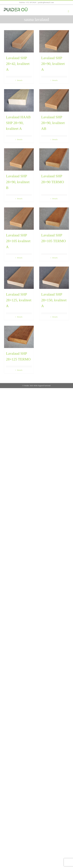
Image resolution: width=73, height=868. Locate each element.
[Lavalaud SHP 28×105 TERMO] (54, 219)
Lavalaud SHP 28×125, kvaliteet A (19, 300)
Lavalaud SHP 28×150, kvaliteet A (54, 300)
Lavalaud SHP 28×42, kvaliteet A (18, 64)
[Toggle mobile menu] (68, 11)
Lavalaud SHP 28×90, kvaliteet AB (53, 123)
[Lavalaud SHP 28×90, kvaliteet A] (54, 41)
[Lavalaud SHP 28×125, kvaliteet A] (19, 278)
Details (20, 80)
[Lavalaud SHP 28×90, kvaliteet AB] (54, 100)
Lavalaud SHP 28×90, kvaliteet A (53, 64)
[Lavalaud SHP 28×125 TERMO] (19, 337)
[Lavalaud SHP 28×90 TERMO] (54, 159)
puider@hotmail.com (46, 2)
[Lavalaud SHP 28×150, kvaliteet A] (54, 278)
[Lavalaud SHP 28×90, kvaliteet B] (19, 159)
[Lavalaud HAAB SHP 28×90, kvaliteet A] (19, 100)
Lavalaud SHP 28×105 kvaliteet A (18, 241)
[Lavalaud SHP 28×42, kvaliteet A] (19, 41)
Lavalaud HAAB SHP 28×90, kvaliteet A (18, 123)
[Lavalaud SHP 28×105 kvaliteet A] (19, 219)
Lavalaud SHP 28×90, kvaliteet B (18, 182)
